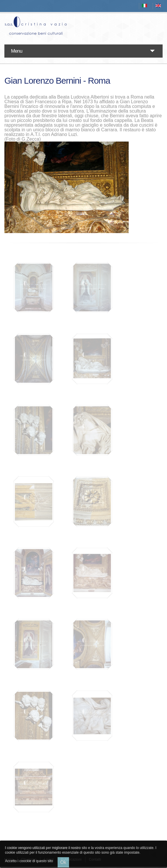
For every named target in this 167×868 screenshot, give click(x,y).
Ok (63, 862)
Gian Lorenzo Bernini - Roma (57, 81)
